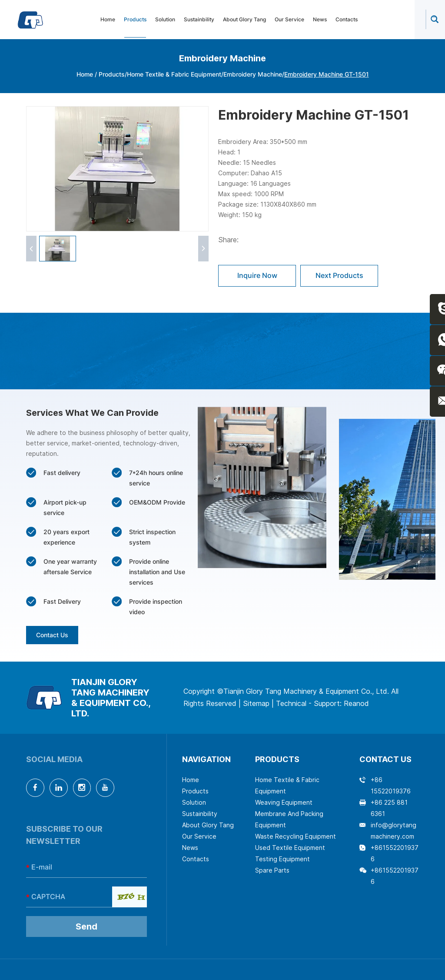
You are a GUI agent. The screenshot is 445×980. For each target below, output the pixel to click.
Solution (165, 20)
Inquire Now (257, 276)
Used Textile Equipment (290, 848)
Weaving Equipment (284, 802)
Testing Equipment (282, 859)
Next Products (340, 276)
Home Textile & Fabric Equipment (174, 74)
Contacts (347, 20)
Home (108, 20)
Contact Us (52, 635)
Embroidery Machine (253, 74)
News (320, 20)
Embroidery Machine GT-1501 (327, 74)
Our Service (289, 20)
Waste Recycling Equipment (296, 836)
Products (135, 20)
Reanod (356, 704)
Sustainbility (199, 20)
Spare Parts (272, 870)
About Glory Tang (244, 20)
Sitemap (256, 704)
